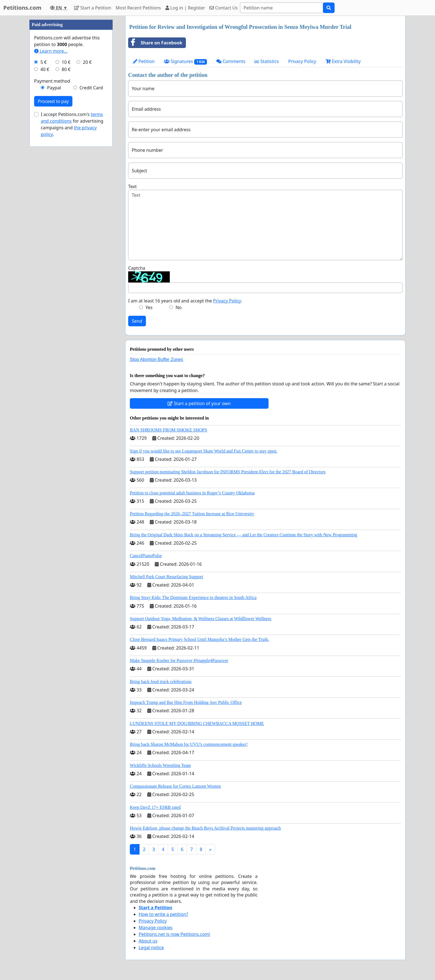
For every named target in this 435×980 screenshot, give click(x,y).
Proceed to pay (53, 101)
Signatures (185, 61)
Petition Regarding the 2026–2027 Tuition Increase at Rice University (192, 514)
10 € (66, 62)
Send (137, 321)
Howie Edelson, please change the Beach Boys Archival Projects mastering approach (205, 828)
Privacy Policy (302, 61)
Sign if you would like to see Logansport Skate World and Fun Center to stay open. (204, 451)
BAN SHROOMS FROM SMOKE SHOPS (168, 430)
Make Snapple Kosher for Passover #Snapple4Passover (179, 661)
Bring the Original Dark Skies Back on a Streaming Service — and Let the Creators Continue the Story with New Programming (243, 535)
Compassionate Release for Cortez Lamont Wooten (175, 786)
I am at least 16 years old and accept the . (185, 301)
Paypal (54, 88)
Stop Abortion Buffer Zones (156, 359)
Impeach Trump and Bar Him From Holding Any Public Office (186, 702)
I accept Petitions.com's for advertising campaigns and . (72, 124)
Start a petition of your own (199, 403)
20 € (87, 62)
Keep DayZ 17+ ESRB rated (155, 807)
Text (132, 186)
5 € (44, 62)
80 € (66, 69)
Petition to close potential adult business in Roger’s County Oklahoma (192, 493)
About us (148, 941)
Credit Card (91, 88)
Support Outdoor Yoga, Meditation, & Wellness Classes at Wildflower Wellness (201, 619)
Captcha (137, 268)
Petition (144, 61)
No (179, 307)
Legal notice (151, 948)
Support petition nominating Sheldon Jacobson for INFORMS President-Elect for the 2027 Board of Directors (228, 472)
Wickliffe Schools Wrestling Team (160, 765)
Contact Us (224, 8)
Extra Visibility (343, 61)
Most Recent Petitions (138, 8)
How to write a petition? (163, 914)
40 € (45, 69)
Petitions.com (22, 8)
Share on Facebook (155, 43)
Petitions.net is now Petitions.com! (174, 934)
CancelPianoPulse (146, 556)
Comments (231, 61)
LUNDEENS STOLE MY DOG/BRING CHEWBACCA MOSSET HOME (197, 723)
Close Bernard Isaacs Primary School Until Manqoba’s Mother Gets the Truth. (199, 639)
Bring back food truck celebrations (161, 682)
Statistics (267, 61)
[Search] (282, 8)
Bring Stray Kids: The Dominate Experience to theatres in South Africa (193, 598)
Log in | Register (185, 8)
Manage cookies (156, 928)
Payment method (52, 81)
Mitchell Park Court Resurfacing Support (166, 577)
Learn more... (51, 51)
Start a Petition (93, 8)
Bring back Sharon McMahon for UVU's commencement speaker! (189, 744)
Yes (149, 307)
